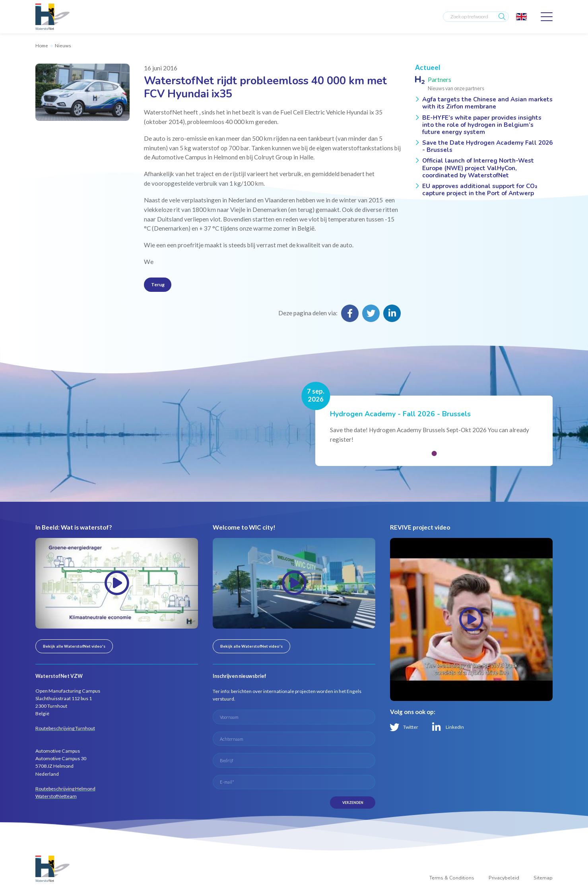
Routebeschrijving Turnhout (65, 730)
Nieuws (63, 46)
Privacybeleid (503, 882)
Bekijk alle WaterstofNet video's (74, 647)
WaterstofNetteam (56, 797)
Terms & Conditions (450, 882)
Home (42, 46)
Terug (158, 285)
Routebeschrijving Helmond (66, 789)
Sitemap (543, 882)
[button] (434, 455)
